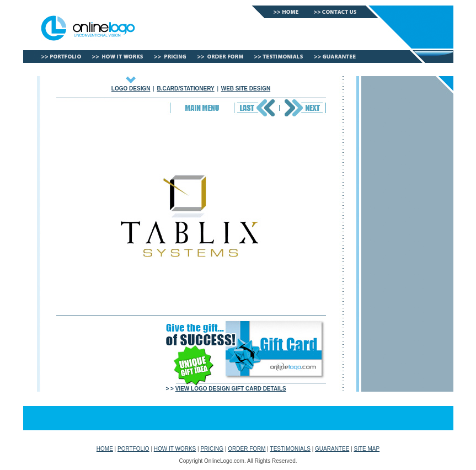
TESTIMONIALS (290, 449)
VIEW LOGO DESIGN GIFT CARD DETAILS (231, 389)
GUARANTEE (332, 449)
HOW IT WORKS (175, 449)
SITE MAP (367, 449)
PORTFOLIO (133, 449)
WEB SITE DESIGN (246, 89)
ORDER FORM (247, 449)
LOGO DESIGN (131, 89)
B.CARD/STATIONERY (185, 89)
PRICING (212, 449)
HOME (105, 449)
